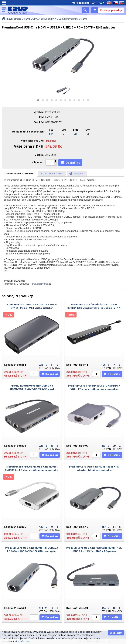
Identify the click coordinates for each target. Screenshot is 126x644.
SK (121, 3)
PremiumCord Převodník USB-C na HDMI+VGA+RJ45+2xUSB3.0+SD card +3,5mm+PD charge (32, 389)
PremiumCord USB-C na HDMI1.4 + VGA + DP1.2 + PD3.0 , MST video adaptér (32, 306)
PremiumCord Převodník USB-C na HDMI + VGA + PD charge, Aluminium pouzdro (94, 387)
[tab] (19, 174)
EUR (94, 3)
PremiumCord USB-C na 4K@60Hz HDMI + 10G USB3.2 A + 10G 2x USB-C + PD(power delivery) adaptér (94, 551)
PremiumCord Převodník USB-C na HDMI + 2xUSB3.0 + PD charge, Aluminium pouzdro (32, 468)
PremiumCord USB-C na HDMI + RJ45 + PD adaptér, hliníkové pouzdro (94, 468)
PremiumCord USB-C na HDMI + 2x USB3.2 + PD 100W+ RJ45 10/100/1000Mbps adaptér (32, 549)
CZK (102, 3)
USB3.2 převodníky (68, 19)
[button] (38, 100)
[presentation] (19, 174)
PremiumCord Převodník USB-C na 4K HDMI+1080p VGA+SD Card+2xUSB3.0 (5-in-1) (94, 306)
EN (108, 3)
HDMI (84, 19)
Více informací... (23, 641)
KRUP (19, 10)
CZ (115, 3)
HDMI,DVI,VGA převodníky (39, 19)
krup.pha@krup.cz (42, 284)
